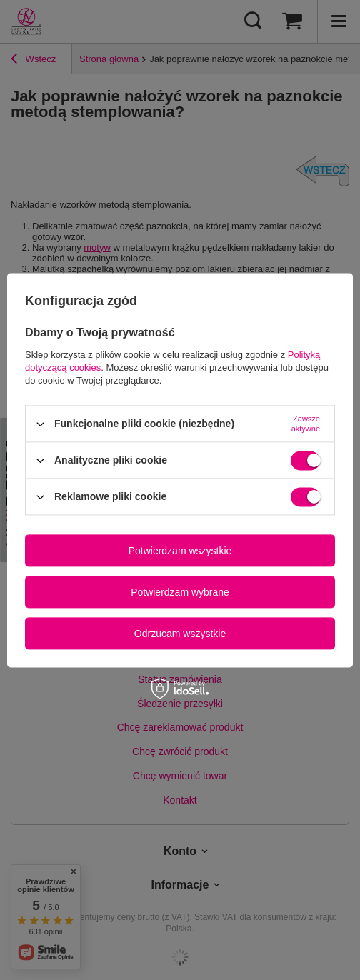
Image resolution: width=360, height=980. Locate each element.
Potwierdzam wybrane (180, 592)
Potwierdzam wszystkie (180, 551)
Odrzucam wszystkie (180, 634)
